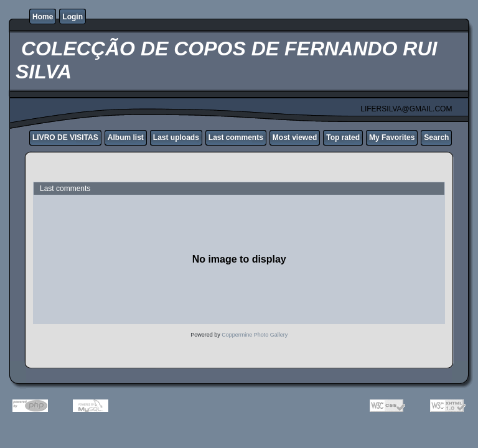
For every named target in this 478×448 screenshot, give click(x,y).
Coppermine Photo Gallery (255, 335)
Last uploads (176, 138)
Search (436, 138)
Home (43, 17)
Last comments (236, 138)
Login (73, 17)
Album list (126, 138)
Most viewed (295, 138)
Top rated (343, 138)
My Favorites (392, 138)
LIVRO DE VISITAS (65, 138)
